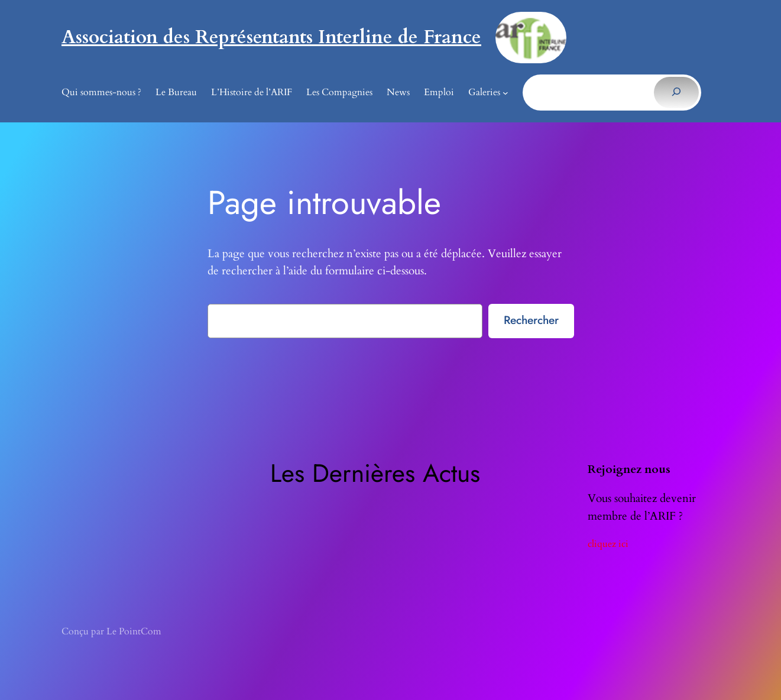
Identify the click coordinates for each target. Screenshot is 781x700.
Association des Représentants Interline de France (271, 37)
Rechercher (531, 320)
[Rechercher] (676, 92)
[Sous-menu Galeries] (505, 93)
